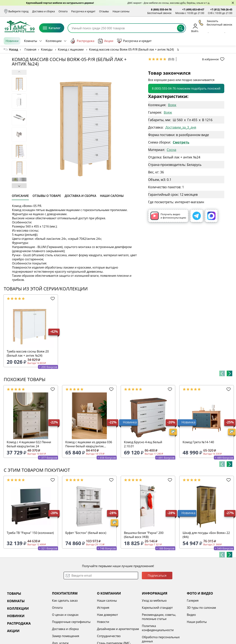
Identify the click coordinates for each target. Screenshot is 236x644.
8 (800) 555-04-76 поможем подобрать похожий (186, 88)
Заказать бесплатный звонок (215, 41)
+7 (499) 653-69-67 (193, 9)
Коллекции (54, 41)
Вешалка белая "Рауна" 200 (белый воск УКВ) (144, 535)
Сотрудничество (109, 636)
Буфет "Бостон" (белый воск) (86, 533)
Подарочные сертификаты (71, 622)
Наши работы (197, 622)
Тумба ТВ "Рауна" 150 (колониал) (30, 533)
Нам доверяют (107, 615)
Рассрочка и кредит (83, 11)
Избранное (210, 28)
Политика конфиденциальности (158, 628)
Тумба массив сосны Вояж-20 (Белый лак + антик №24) (28, 353)
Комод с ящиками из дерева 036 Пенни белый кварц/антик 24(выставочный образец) (89, 444)
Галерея (193, 601)
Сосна (172, 150)
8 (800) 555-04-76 (161, 9)
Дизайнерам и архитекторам (118, 629)
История (103, 608)
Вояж (172, 105)
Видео (191, 615)
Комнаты (31, 41)
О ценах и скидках (65, 615)
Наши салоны (121, 11)
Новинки (12, 41)
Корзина (227, 28)
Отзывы (104, 11)
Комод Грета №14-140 (198, 442)
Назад (13, 49)
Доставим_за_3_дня (181, 127)
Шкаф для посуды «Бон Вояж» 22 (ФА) (206, 535)
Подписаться (157, 576)
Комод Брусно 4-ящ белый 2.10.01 (143, 444)
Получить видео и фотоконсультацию (168, 216)
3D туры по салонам (201, 608)
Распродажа (82, 41)
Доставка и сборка (44, 11)
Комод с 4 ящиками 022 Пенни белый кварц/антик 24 (29, 444)
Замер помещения (66, 636)
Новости (103, 622)
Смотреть (181, 142)
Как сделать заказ (65, 601)
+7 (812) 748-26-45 (221, 9)
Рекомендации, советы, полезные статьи (159, 617)
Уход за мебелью (154, 601)
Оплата (63, 11)
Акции (106, 41)
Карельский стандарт (157, 608)
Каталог (52, 28)
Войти (195, 28)
